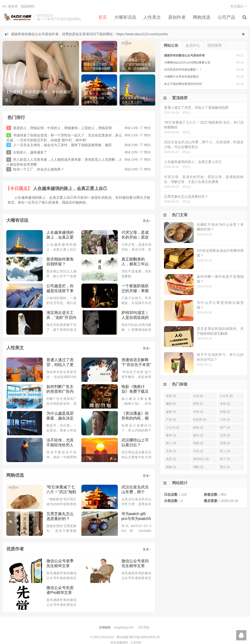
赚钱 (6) (171, 404)
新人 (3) (171, 443)
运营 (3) (225, 435)
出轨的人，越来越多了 (30, 152)
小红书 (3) (172, 428)
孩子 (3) (225, 459)
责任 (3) (225, 467)
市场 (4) (198, 412)
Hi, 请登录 (10, 6)
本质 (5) (225, 404)
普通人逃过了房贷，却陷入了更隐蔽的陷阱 (60, 365)
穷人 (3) (225, 451)
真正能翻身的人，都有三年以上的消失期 (135, 264)
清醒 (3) (198, 467)
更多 (147, 221)
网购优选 (202, 17)
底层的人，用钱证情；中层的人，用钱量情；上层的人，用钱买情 (62, 128)
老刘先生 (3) (201, 459)
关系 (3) (171, 451)
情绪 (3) (198, 428)
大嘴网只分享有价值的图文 (181, 77)
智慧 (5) (198, 404)
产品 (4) (171, 420)
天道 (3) (198, 451)
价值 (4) (225, 412)
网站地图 (122, 637)
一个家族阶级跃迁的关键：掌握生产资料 (135, 291)
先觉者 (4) (199, 420)
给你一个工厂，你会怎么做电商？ (39, 169)
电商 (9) (171, 396)
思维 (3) (225, 443)
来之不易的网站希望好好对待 (183, 84)
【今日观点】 (19, 188)
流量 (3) (198, 443)
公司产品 (226, 17)
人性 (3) (225, 420)
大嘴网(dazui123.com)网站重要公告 (187, 63)
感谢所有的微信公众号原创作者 (184, 55)
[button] (61, 46)
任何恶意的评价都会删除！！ (183, 70)
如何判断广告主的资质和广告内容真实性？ (60, 391)
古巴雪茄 (144, 627)
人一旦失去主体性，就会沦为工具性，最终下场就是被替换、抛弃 (62, 145)
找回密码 (27, 6)
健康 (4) (171, 412)
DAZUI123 (17, 17)
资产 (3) (225, 428)
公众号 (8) (226, 396)
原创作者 (177, 17)
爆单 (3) (171, 435)
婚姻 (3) (171, 467)
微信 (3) (198, 435)
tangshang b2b (124, 627)
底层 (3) (171, 459)
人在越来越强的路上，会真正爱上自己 (70, 188)
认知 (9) (198, 396)
